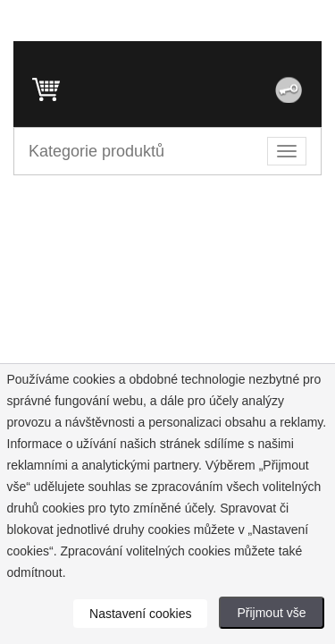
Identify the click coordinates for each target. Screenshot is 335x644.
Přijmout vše (271, 613)
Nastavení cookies (140, 614)
